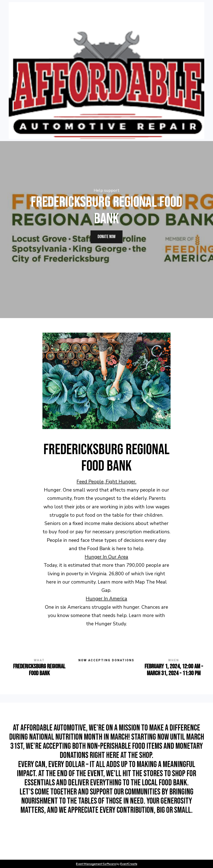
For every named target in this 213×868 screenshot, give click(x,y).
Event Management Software (96, 864)
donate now (106, 237)
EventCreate (129, 864)
